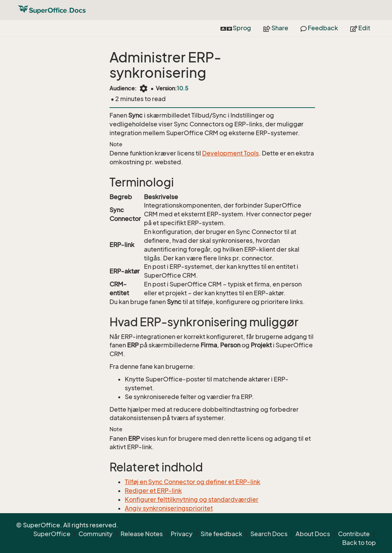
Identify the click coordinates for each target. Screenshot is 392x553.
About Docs (313, 534)
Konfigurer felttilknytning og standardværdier (192, 499)
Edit (360, 28)
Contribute (354, 534)
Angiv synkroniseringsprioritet (169, 508)
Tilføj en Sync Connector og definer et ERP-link (193, 482)
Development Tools (230, 153)
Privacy (182, 534)
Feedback (319, 28)
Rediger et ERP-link (153, 491)
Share (276, 28)
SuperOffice (52, 534)
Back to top (359, 543)
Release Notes (142, 534)
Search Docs (269, 534)
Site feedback (221, 534)
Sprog (236, 28)
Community (96, 534)
